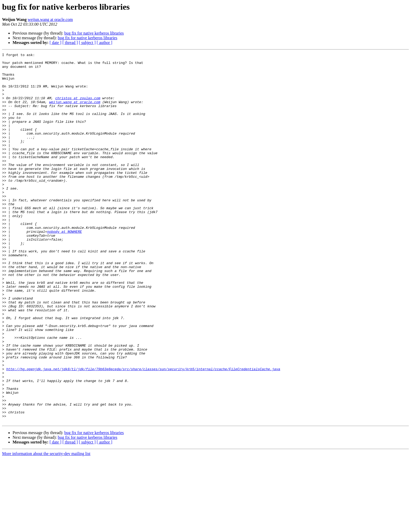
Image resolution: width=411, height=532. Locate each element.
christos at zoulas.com (78, 107)
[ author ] (105, 43)
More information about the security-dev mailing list (46, 527)
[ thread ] (70, 43)
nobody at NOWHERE (65, 268)
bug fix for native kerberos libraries (94, 33)
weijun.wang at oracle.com (50, 20)
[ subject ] (87, 43)
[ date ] (55, 43)
